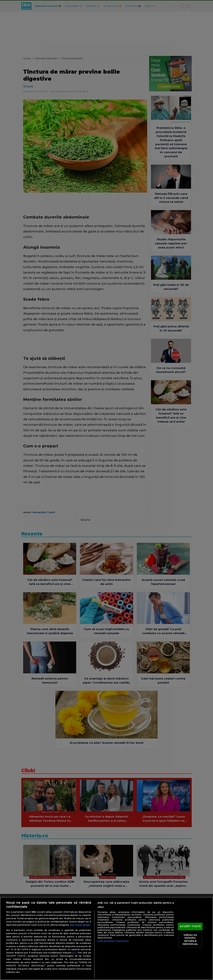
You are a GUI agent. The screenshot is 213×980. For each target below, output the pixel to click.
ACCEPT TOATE (190, 926)
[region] (106, 938)
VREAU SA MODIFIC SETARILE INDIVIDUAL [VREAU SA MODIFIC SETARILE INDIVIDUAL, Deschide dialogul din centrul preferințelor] (190, 940)
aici (74, 953)
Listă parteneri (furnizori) (113, 941)
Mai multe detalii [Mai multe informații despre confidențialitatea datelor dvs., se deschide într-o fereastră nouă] (80, 925)
